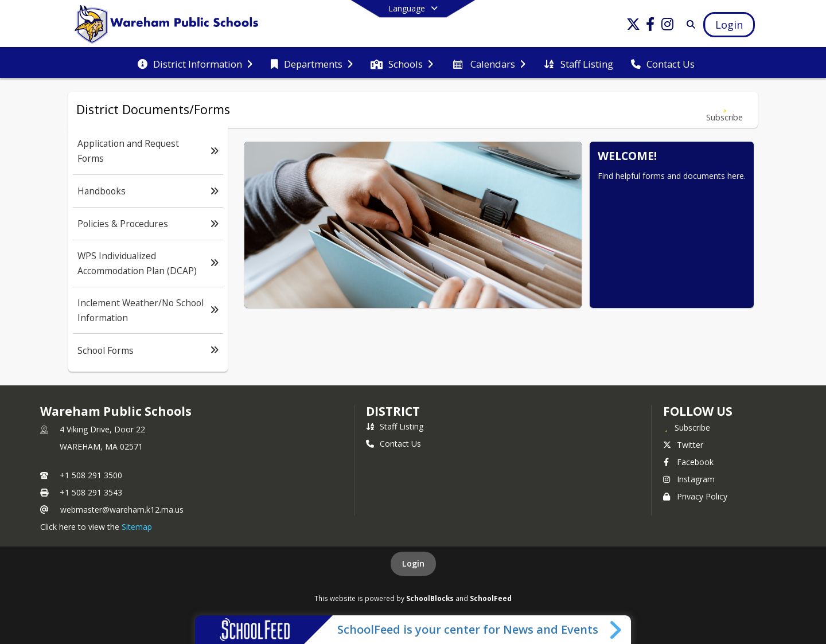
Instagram (689, 479)
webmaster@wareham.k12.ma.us (122, 510)
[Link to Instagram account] (668, 26)
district (393, 411)
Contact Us (393, 444)
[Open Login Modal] (729, 25)
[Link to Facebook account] (650, 26)
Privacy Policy (695, 496)
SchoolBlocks (430, 598)
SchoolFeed (491, 598)
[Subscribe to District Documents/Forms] (724, 110)
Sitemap (137, 527)
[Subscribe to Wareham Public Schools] (687, 427)
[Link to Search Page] (689, 24)
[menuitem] (195, 63)
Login (413, 563)
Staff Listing (395, 426)
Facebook (688, 462)
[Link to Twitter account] (633, 26)
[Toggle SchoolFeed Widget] (616, 630)
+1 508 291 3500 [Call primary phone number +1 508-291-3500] (91, 475)
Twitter (683, 445)
